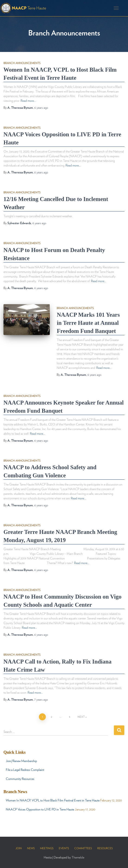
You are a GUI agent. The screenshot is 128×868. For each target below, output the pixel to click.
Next (81, 717)
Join (19, 848)
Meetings (47, 848)
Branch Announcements (22, 63)
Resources (105, 848)
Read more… (28, 101)
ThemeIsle (78, 857)
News (31, 848)
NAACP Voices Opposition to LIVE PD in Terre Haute (40, 809)
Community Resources (20, 779)
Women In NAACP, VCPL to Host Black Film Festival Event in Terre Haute (53, 800)
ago (41, 108)
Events (64, 848)
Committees (83, 848)
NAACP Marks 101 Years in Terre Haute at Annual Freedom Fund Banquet (88, 323)
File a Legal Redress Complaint (25, 770)
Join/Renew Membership (21, 761)
